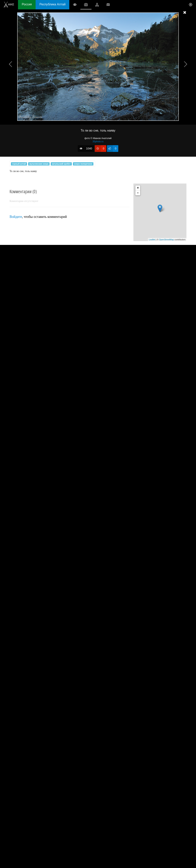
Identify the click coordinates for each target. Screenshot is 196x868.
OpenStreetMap (167, 240)
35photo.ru (98, 142)
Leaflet (152, 240)
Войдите (16, 217)
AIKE (9, 4)
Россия (27, 4)
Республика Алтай (52, 4)
